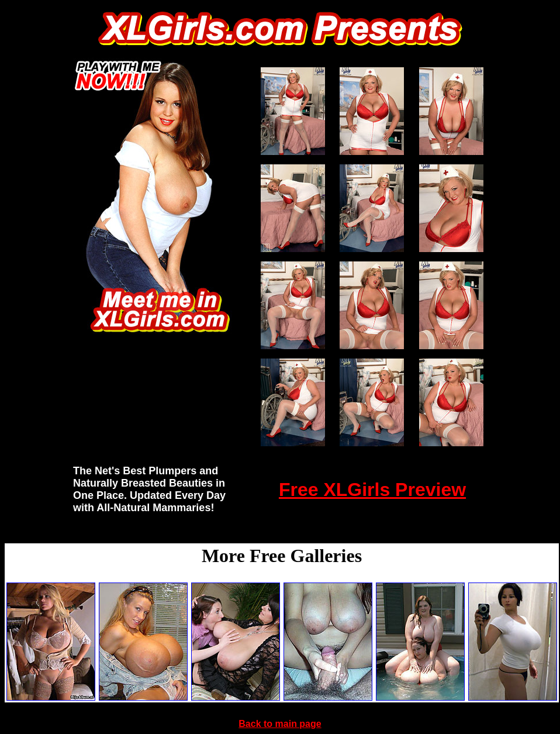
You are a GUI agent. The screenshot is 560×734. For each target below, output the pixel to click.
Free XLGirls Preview (372, 490)
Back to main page (280, 724)
